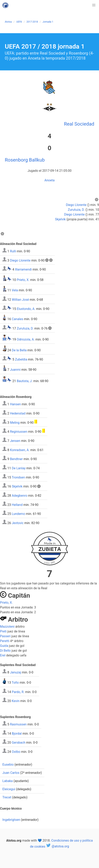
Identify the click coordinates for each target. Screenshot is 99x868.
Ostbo (16, 752)
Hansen (15, 404)
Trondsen (18, 477)
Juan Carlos (11, 773)
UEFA (19, 22)
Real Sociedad (79, 124)
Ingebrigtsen (11, 820)
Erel (3, 655)
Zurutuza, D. (76, 210)
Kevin (16, 701)
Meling (15, 422)
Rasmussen (18, 724)
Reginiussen (19, 432)
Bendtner (16, 459)
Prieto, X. (23, 280)
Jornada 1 (48, 22)
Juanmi (15, 370)
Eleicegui (9, 789)
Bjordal (17, 733)
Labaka (8, 781)
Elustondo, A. (26, 309)
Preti (3, 631)
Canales (17, 319)
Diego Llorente (76, 205)
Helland (17, 505)
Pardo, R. (18, 692)
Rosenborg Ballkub (25, 160)
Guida (4, 646)
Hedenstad (18, 413)
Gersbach (19, 743)
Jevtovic (18, 523)
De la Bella (19, 350)
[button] (94, 5)
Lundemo (18, 514)
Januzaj (16, 672)
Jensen (15, 441)
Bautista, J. (25, 381)
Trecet (7, 797)
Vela (15, 290)
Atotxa (8, 22)
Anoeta (50, 180)
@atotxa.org (58, 846)
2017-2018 (32, 22)
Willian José (20, 300)
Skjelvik (60, 219)
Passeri (5, 636)
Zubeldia (21, 359)
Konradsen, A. (20, 450)
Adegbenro (20, 496)
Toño (15, 683)
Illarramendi (23, 269)
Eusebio (8, 765)
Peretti (5, 641)
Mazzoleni (7, 627)
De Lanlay (19, 468)
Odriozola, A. (26, 339)
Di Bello (5, 651)
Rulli (13, 251)
